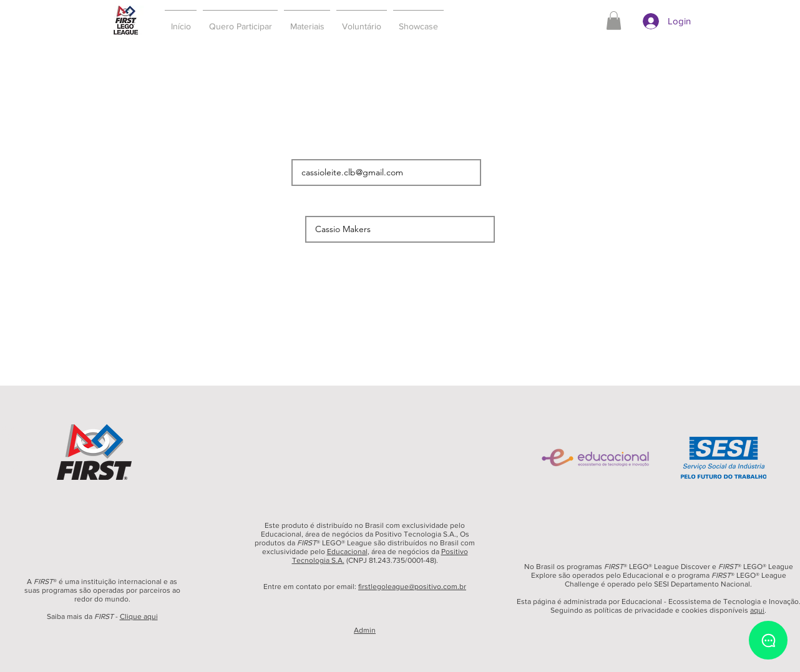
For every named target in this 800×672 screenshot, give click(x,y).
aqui (757, 610)
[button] (240, 21)
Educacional (347, 552)
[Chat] (768, 640)
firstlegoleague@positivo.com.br (412, 587)
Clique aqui (139, 616)
